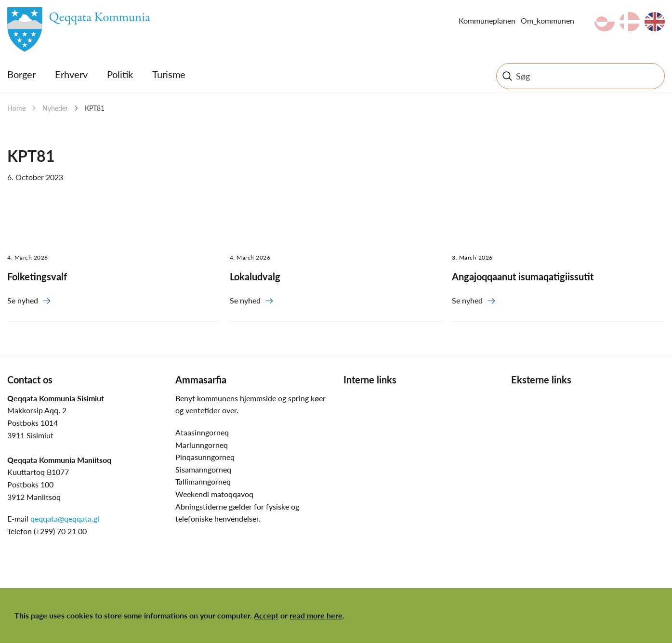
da (630, 22)
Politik (120, 74)
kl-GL (605, 22)
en (655, 22)
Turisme (169, 74)
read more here (316, 615)
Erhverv (71, 74)
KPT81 (95, 108)
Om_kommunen (547, 20)
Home (16, 108)
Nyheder (55, 108)
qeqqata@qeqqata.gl (65, 518)
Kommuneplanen (487, 20)
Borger (21, 74)
